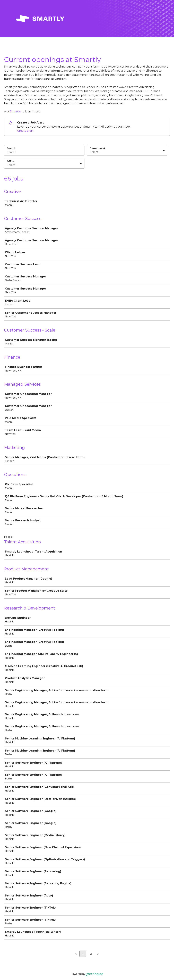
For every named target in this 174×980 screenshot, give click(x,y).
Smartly (15, 112)
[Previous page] (76, 954)
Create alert (25, 131)
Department (97, 148)
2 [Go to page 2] (91, 954)
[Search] (44, 153)
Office (11, 161)
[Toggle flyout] (164, 151)
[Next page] (98, 954)
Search (11, 148)
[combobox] (90, 152)
